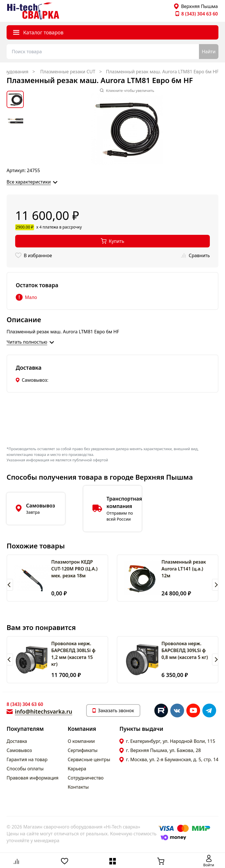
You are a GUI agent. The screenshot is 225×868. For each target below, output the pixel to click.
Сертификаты (83, 750)
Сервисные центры (89, 759)
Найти (209, 52)
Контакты (78, 787)
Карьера (77, 769)
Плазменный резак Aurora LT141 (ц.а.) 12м (184, 569)
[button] (10, 585)
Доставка (17, 741)
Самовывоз (19, 750)
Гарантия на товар (27, 759)
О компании (81, 741)
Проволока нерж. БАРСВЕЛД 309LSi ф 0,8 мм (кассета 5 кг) (185, 650)
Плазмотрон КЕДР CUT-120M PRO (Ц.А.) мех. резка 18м (74, 569)
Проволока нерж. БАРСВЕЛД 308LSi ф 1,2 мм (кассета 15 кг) (73, 654)
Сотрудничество (86, 778)
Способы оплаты (25, 769)
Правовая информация (32, 778)
